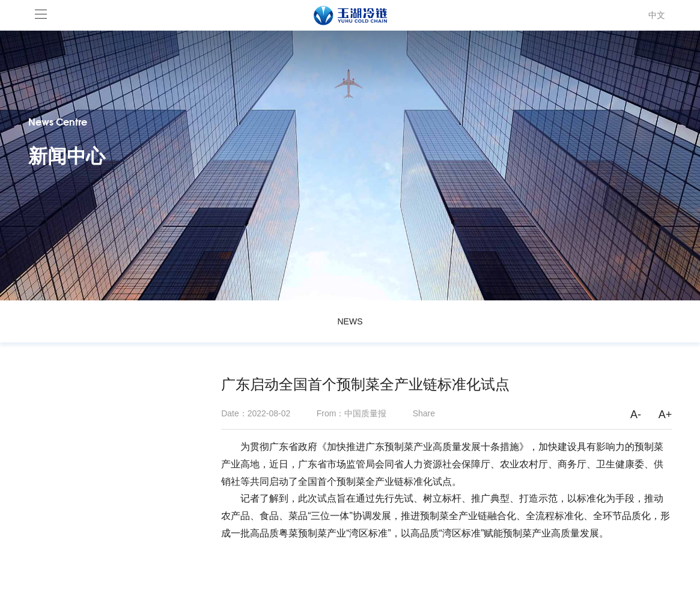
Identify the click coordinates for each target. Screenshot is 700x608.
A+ (665, 415)
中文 (657, 15)
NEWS (350, 321)
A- (636, 415)
